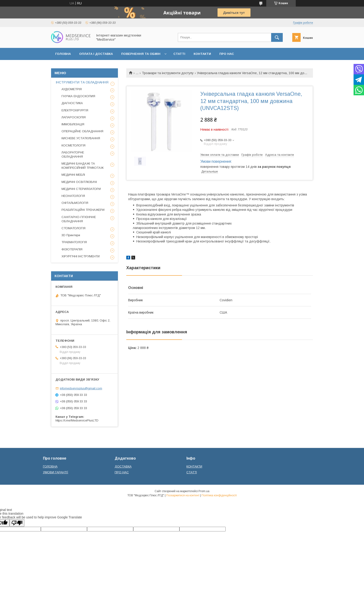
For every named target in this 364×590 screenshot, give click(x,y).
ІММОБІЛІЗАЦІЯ (73, 124)
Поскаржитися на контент (183, 495)
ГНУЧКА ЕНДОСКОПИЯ (78, 96)
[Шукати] (277, 37)
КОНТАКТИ (202, 54)
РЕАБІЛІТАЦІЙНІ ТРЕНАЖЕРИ (83, 210)
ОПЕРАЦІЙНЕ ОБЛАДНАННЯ (82, 131)
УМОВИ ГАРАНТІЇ (56, 472)
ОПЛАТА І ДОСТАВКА (96, 54)
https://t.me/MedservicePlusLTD (77, 420)
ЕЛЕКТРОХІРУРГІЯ (75, 110)
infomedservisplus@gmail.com (81, 388)
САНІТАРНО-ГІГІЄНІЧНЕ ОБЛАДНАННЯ (79, 219)
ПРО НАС (227, 54)
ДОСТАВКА (123, 466)
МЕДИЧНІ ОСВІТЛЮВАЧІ (79, 182)
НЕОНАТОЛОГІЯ (73, 196)
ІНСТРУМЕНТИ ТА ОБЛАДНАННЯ (82, 82)
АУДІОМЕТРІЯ (72, 89)
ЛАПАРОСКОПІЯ (74, 117)
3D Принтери (71, 235)
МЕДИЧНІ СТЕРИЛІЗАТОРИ (81, 189)
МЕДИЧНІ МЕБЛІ (73, 175)
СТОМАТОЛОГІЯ (73, 228)
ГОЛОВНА (63, 54)
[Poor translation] (17, 523)
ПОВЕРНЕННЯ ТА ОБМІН (141, 54)
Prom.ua (204, 491)
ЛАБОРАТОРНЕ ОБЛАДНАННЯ (73, 154)
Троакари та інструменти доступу (168, 73)
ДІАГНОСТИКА (72, 103)
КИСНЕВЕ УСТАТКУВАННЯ (81, 138)
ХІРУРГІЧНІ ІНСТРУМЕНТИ (81, 256)
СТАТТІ (179, 54)
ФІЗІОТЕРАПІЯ (72, 249)
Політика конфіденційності (219, 495)
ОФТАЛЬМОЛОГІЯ (75, 203)
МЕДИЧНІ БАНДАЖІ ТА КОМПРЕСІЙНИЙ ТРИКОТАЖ (83, 166)
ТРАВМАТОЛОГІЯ (74, 242)
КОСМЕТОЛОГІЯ (73, 145)
